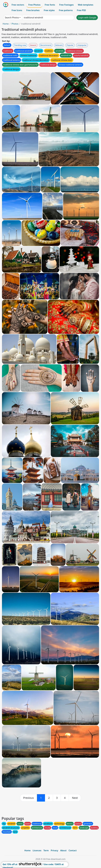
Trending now (20, 45)
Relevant (59, 45)
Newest (33, 45)
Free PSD (81, 10)
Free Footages (66, 5)
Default (7, 45)
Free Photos (34, 5)
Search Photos (12, 18)
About (63, 850)
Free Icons (17, 10)
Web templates (86, 5)
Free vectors (18, 5)
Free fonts (50, 5)
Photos (15, 24)
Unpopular (82, 45)
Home (6, 24)
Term (46, 850)
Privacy (54, 850)
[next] (75, 798)
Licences (37, 850)
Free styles (49, 10)
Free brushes (33, 10)
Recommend (46, 45)
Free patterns (66, 10)
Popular (70, 45)
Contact (73, 850)
